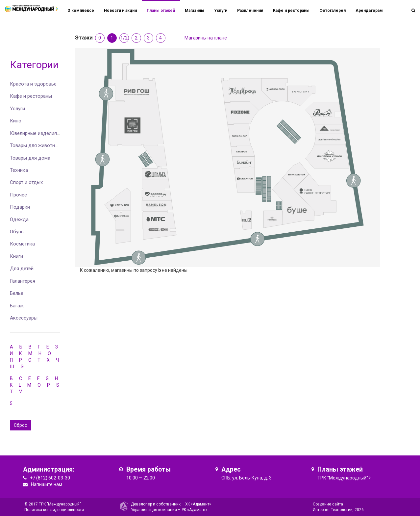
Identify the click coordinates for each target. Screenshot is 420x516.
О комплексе (81, 11)
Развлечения (250, 11)
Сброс (20, 425)
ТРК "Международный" (343, 478)
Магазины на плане (206, 38)
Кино (16, 121)
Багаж (17, 306)
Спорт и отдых (26, 182)
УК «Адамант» (195, 510)
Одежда (19, 219)
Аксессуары (24, 318)
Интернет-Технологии (333, 510)
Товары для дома (30, 158)
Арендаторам (369, 11)
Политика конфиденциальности (54, 510)
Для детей (22, 269)
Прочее (18, 195)
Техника (19, 170)
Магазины (195, 11)
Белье (17, 293)
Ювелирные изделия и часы (42, 133)
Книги (16, 256)
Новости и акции (120, 11)
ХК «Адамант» (198, 504)
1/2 (124, 38)
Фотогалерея (333, 11)
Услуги (17, 109)
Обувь (17, 232)
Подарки (20, 207)
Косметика (22, 244)
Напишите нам (47, 484)
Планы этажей (161, 11)
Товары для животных (35, 145)
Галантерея (23, 281)
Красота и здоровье (33, 84)
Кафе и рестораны (31, 96)
